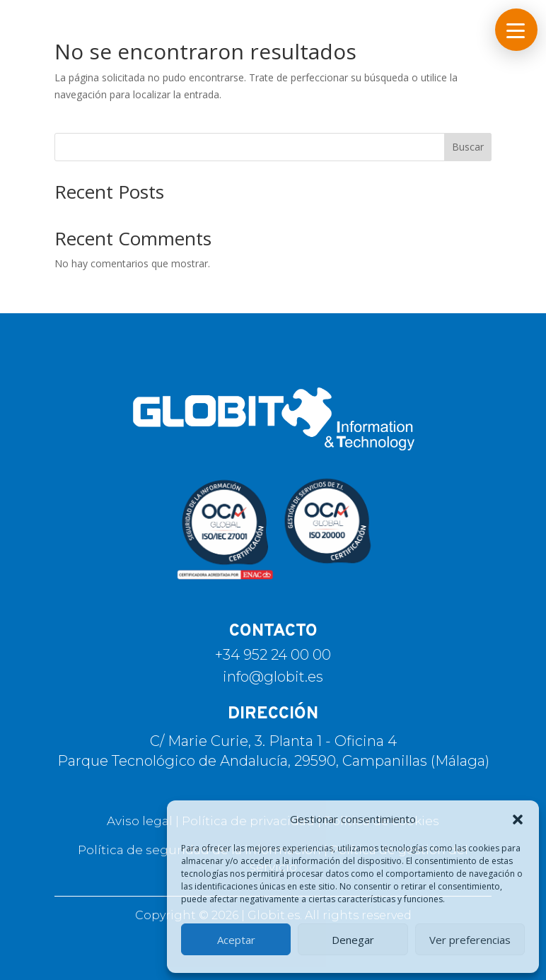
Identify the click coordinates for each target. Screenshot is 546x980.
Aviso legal (140, 821)
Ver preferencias (470, 940)
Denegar (353, 940)
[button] (518, 819)
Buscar (468, 147)
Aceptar (236, 940)
